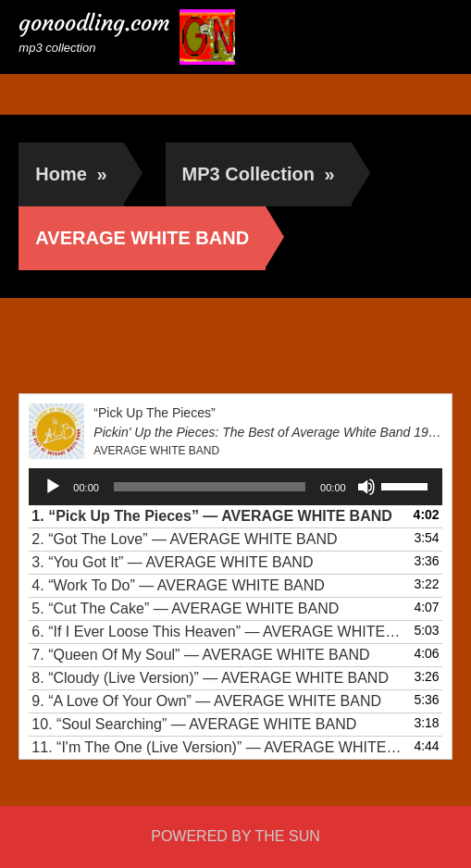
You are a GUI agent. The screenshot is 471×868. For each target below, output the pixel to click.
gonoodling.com (94, 23)
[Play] (53, 487)
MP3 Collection (259, 174)
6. (217, 632)
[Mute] (366, 487)
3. (172, 562)
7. (200, 655)
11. (217, 747)
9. (206, 701)
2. (184, 539)
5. (185, 608)
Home (71, 174)
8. (210, 678)
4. (178, 585)
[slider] (210, 487)
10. (194, 724)
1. (211, 516)
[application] (235, 487)
